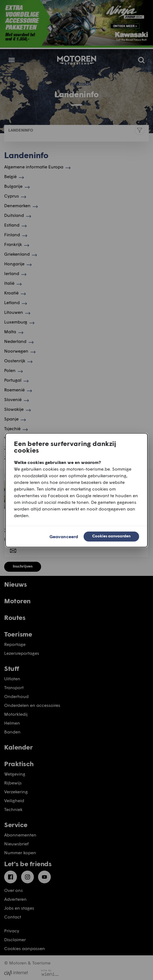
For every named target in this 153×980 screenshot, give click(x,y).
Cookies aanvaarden (111, 536)
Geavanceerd (64, 536)
